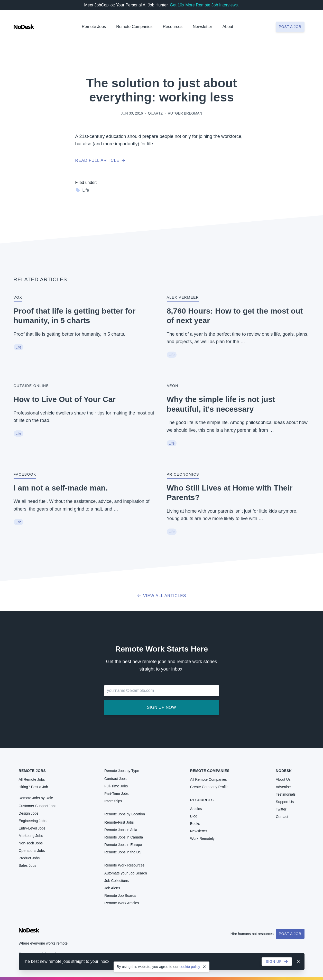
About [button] (228, 27)
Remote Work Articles (122, 903)
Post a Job (290, 934)
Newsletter (202, 27)
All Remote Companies (209, 779)
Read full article (100, 160)
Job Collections (117, 881)
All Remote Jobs (32, 779)
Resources (202, 800)
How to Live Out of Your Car (65, 399)
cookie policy (190, 967)
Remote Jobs (94, 27)
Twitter (281, 809)
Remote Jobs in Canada (124, 837)
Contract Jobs (115, 779)
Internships (113, 801)
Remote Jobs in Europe (123, 845)
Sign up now (161, 707)
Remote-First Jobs (119, 822)
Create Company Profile (209, 787)
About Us (283, 779)
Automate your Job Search (126, 873)
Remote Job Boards (120, 896)
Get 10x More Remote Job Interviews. (204, 5)
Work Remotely (202, 838)
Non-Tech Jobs (31, 843)
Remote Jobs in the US (123, 852)
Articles (196, 809)
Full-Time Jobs (116, 786)
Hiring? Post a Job (33, 787)
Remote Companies (134, 27)
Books (195, 824)
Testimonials (286, 794)
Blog (194, 816)
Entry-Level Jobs (32, 828)
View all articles (161, 596)
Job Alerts (112, 888)
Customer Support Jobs (38, 806)
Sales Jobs (27, 865)
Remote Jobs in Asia (121, 830)
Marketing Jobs (31, 836)
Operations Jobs (32, 851)
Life (82, 190)
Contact (282, 817)
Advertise (283, 787)
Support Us (285, 802)
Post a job (290, 27)
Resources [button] (173, 27)
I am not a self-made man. (61, 488)
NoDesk (284, 771)
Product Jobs (29, 858)
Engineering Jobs (33, 821)
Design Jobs (29, 813)
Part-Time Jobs (116, 794)
